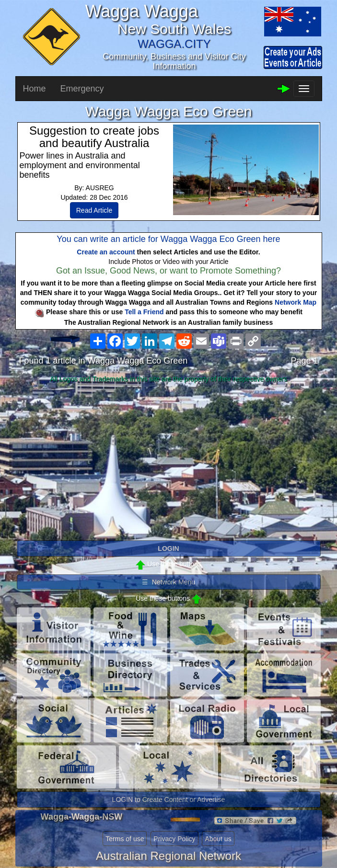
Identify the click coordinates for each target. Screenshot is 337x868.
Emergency (82, 89)
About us (218, 839)
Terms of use (125, 839)
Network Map (296, 302)
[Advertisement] (169, 462)
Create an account (106, 252)
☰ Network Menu (168, 582)
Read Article (94, 210)
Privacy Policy (174, 839)
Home (35, 89)
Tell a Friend (144, 312)
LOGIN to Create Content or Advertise (169, 799)
